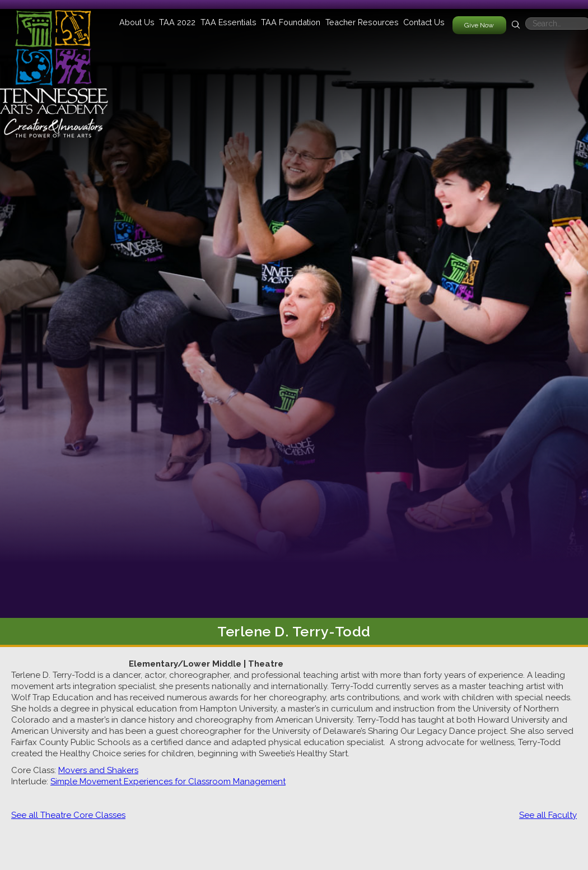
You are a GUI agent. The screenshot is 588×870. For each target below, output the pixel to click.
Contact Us (424, 22)
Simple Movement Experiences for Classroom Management (168, 781)
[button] (137, 22)
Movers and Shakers (98, 770)
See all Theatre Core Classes (68, 815)
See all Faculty (548, 815)
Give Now (479, 25)
